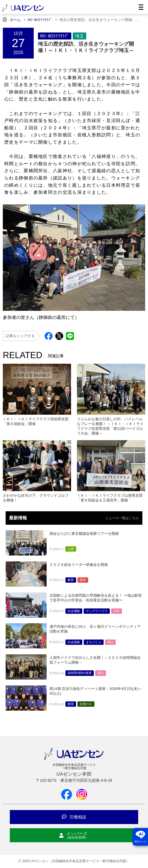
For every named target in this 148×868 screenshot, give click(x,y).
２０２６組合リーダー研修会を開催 (79, 565)
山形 (71, 549)
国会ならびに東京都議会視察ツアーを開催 (84, 534)
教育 (71, 580)
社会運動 (74, 611)
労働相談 (74, 817)
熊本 (83, 580)
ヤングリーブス (97, 611)
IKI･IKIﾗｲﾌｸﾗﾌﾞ (55, 36)
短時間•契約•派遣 (80, 673)
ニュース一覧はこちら (122, 518)
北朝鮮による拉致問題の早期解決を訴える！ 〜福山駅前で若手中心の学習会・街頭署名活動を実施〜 (96, 598)
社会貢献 (74, 642)
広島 (117, 611)
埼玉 (79, 36)
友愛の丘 (86, 704)
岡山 (110, 642)
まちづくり (94, 642)
